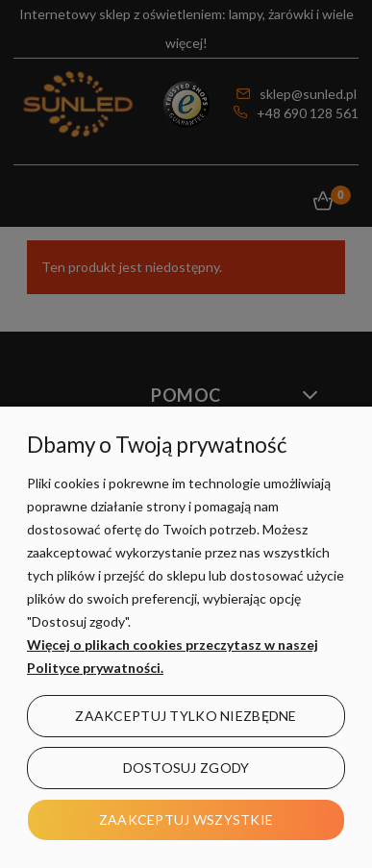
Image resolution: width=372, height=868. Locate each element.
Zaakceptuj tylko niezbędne (186, 716)
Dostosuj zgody (186, 768)
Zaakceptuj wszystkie (186, 819)
